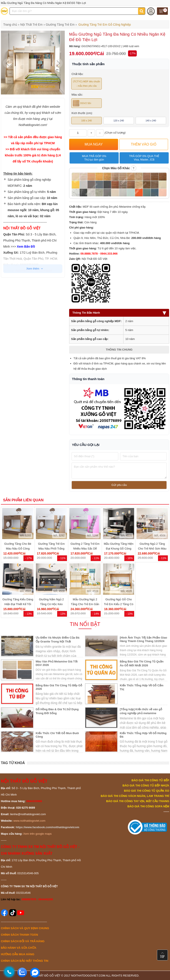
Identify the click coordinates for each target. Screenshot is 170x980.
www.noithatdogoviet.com (29, 821)
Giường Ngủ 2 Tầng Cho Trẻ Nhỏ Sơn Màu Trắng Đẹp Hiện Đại (152, 549)
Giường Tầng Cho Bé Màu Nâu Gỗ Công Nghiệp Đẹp (18, 549)
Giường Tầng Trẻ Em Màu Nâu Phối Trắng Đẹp (51, 549)
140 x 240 (151, 121)
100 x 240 (87, 121)
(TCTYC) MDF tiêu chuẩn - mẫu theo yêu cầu (87, 84)
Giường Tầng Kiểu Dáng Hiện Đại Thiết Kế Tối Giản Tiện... (18, 604)
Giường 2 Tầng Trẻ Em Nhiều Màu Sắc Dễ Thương (85, 549)
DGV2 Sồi (82, 103)
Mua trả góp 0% (94, 158)
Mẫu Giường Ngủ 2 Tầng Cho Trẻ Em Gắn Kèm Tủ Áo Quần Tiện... (85, 604)
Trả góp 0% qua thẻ (144, 158)
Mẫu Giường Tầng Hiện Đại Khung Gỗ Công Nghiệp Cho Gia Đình (119, 549)
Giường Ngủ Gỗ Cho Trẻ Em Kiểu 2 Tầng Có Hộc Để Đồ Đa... (119, 604)
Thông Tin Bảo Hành (119, 313)
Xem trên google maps (37, 834)
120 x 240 (119, 121)
